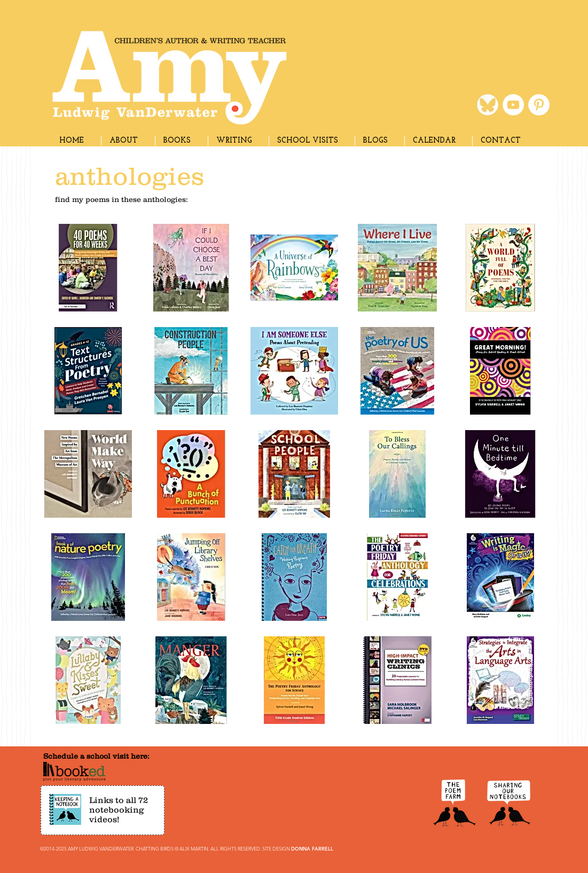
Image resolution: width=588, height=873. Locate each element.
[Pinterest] (539, 105)
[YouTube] (513, 105)
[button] (238, 141)
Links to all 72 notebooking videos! (119, 809)
